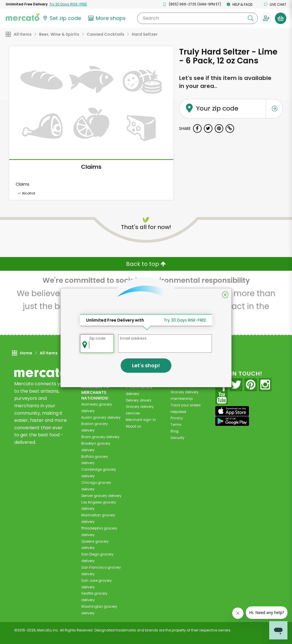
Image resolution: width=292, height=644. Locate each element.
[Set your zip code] (62, 18)
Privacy (177, 418)
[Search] (197, 18)
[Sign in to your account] (266, 18)
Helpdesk (178, 412)
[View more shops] (108, 18)
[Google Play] (232, 421)
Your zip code (210, 102)
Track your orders (186, 405)
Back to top (146, 264)
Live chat (275, 4)
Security (178, 438)
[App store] (232, 411)
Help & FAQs (240, 4)
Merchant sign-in (141, 420)
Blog (175, 431)
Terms (176, 425)
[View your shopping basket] (281, 18)
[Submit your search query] (251, 18)
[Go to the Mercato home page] (23, 17)
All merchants (138, 381)
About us (133, 426)
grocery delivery (101, 417)
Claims (91, 167)
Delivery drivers (139, 400)
